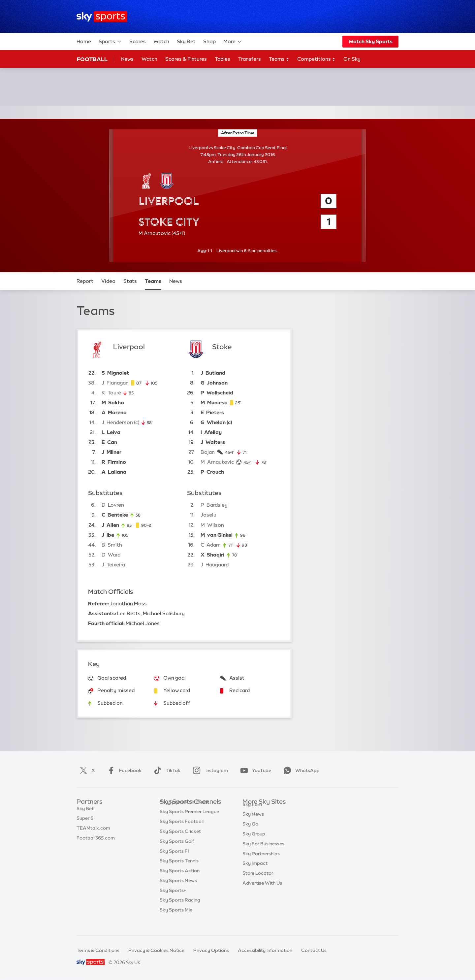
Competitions (316, 59)
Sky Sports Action (180, 881)
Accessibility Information (265, 950)
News (127, 59)
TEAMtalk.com (93, 831)
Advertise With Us (262, 891)
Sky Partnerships (261, 861)
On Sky (352, 59)
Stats (130, 281)
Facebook (123, 770)
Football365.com (96, 841)
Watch (161, 41)
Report (85, 281)
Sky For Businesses (263, 851)
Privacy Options (211, 950)
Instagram (209, 770)
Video (108, 281)
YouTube (254, 770)
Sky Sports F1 (174, 861)
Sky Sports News (178, 891)
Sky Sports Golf (177, 851)
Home (84, 41)
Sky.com (252, 812)
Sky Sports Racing (180, 910)
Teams (279, 59)
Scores (138, 41)
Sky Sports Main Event (184, 812)
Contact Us (314, 950)
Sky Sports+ (173, 900)
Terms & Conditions (98, 950)
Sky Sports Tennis (179, 871)
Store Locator (258, 881)
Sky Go (250, 831)
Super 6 (85, 822)
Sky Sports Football (182, 831)
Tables (222, 59)
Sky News (253, 822)
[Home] (102, 17)
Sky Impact (255, 871)
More (233, 42)
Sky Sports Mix (176, 920)
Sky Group (254, 841)
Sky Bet (186, 41)
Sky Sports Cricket (180, 841)
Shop (209, 41)
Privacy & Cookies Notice (156, 950)
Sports (110, 42)
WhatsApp (300, 770)
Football (92, 59)
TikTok (166, 770)
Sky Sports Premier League (189, 822)
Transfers (250, 59)
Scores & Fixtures (186, 59)
